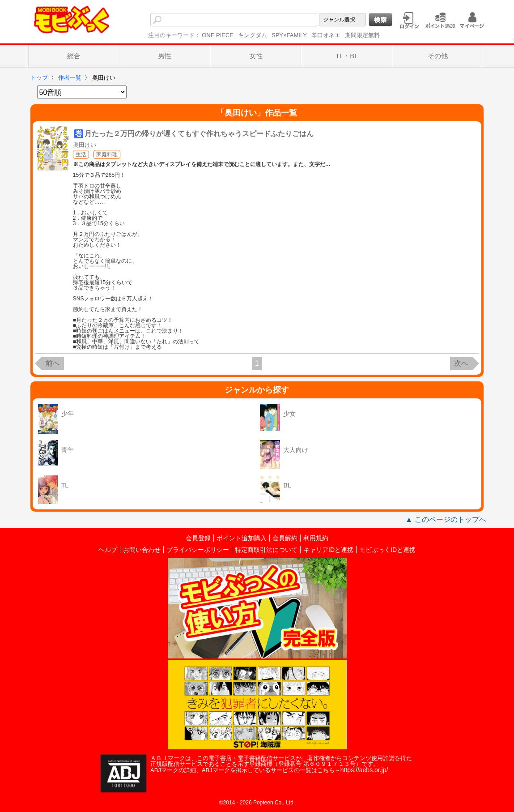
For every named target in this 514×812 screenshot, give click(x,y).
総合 (74, 56)
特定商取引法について (266, 550)
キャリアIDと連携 (328, 550)
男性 (165, 56)
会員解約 (285, 538)
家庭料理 (107, 154)
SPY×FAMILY (289, 35)
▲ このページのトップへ (446, 519)
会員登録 (198, 538)
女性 (256, 56)
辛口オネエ (326, 35)
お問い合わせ (142, 550)
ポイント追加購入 (242, 538)
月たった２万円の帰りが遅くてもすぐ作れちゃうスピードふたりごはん (199, 134)
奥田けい (85, 145)
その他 (438, 56)
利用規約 (316, 538)
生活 (81, 154)
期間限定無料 (362, 35)
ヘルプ (108, 550)
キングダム (253, 35)
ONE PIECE (218, 35)
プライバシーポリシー (198, 550)
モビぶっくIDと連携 (387, 550)
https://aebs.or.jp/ (364, 770)
